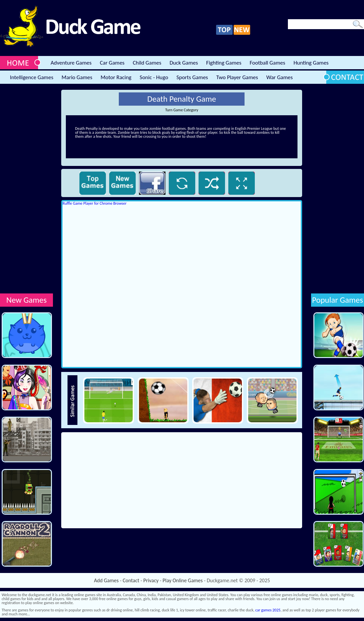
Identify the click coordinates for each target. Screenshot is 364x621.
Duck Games (184, 63)
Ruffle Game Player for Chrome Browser (94, 203)
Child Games (147, 63)
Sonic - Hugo (154, 77)
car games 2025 (268, 610)
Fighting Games (224, 63)
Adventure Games (71, 63)
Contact (131, 580)
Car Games (112, 63)
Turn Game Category (182, 110)
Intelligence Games (32, 77)
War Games (280, 77)
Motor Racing (116, 77)
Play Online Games (182, 580)
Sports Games (192, 77)
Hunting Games (311, 63)
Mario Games (77, 77)
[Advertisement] (26, 189)
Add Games (106, 580)
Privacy (151, 580)
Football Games (267, 63)
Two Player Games (237, 77)
